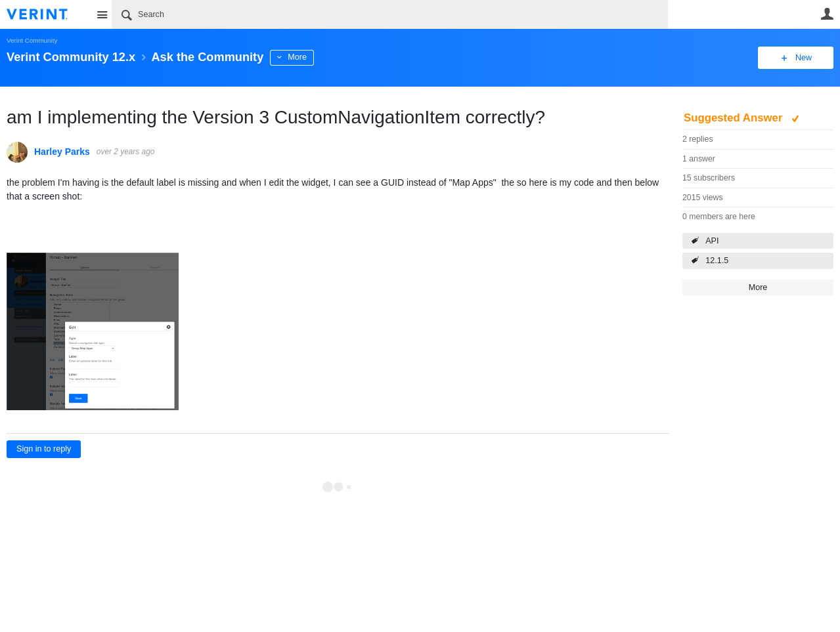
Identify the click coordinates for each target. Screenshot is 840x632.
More (297, 57)
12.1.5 (717, 261)
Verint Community (32, 40)
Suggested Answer (735, 118)
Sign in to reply (44, 449)
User (827, 14)
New (804, 58)
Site (102, 14)
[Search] (390, 14)
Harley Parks (62, 152)
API (712, 241)
